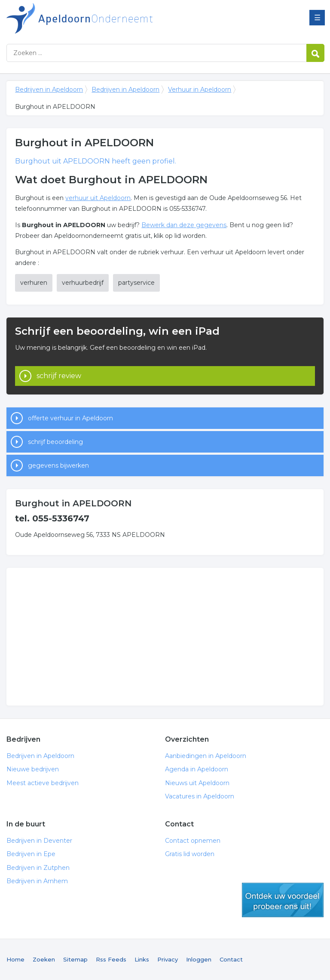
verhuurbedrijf (83, 283)
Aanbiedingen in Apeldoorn (206, 756)
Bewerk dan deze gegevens (184, 225)
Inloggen (199, 959)
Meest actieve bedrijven (43, 783)
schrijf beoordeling (55, 442)
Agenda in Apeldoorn (197, 769)
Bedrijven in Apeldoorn (114, 18)
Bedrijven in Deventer (39, 841)
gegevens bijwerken (58, 465)
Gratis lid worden (190, 854)
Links (142, 959)
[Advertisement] (165, 637)
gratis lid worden (283, 900)
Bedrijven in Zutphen (38, 868)
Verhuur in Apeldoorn (200, 89)
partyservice (136, 283)
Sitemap (75, 959)
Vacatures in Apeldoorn (200, 796)
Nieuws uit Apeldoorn (197, 783)
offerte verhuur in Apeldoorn (70, 418)
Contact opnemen (193, 841)
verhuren (34, 283)
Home (15, 959)
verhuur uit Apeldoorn (98, 198)
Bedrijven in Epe (31, 854)
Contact (231, 959)
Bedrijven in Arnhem (37, 881)
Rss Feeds (111, 959)
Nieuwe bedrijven (33, 769)
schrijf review (59, 376)
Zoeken (44, 959)
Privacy (168, 959)
